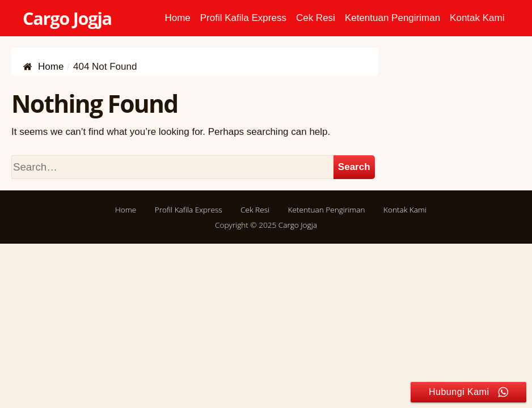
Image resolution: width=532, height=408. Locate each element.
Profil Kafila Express (243, 18)
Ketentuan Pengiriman (392, 18)
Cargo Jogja (67, 18)
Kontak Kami (477, 18)
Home (177, 18)
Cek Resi (316, 18)
